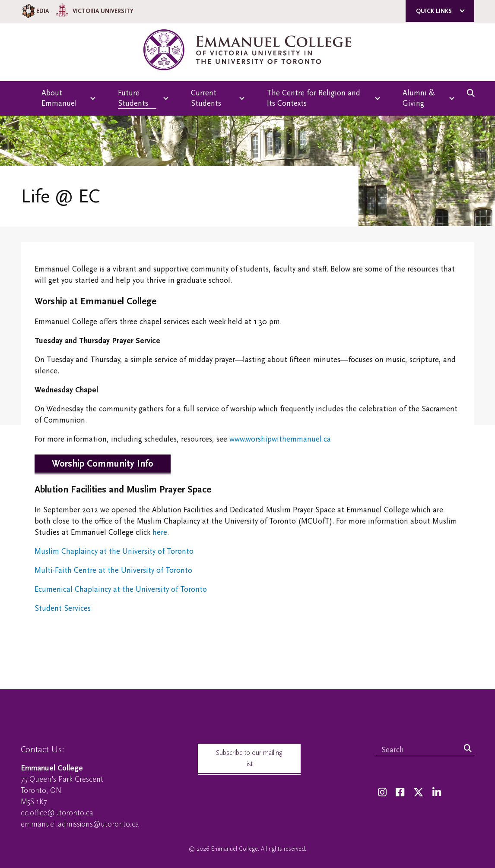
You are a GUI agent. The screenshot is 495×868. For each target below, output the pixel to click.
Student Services (63, 608)
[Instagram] (382, 793)
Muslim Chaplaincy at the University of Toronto (114, 551)
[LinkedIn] (437, 793)
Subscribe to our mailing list (249, 758)
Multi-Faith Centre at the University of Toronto (113, 570)
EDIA (35, 11)
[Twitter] (418, 793)
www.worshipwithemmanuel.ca (280, 439)
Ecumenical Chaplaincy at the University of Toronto (121, 589)
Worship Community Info (103, 464)
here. (161, 532)
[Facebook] (400, 793)
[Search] (468, 749)
